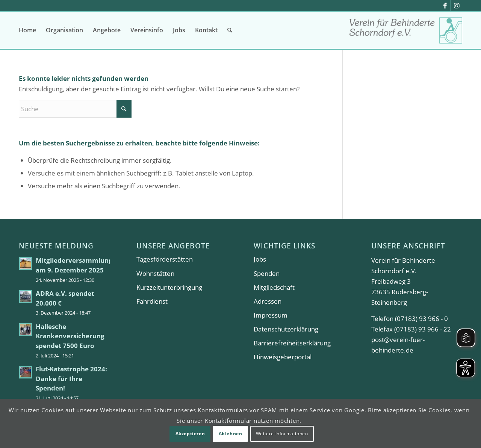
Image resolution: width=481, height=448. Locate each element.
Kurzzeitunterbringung (169, 287)
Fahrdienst (152, 301)
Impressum (271, 315)
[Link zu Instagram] (457, 6)
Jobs (260, 259)
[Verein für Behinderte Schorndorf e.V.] (406, 33)
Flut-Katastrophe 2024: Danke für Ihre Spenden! (71, 378)
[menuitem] (27, 30)
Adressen (268, 301)
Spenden (267, 273)
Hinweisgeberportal (283, 357)
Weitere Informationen (282, 434)
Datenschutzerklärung (286, 329)
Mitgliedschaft (274, 287)
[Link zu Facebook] (445, 6)
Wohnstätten (155, 273)
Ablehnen (231, 434)
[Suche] (230, 30)
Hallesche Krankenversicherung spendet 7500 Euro (70, 336)
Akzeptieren (190, 434)
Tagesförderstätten (165, 259)
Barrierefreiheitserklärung (292, 343)
